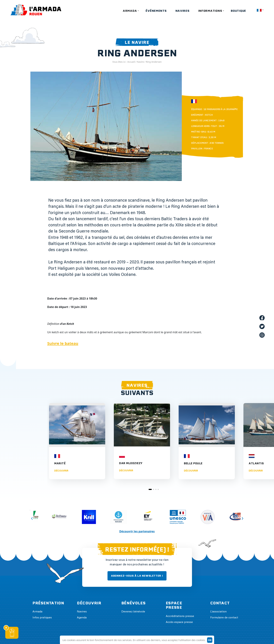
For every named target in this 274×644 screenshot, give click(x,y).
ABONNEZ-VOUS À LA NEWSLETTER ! (137, 576)
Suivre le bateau (63, 343)
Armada (130, 11)
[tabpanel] (77, 441)
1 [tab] (150, 489)
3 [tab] (156, 489)
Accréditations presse (180, 616)
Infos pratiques (42, 618)
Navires (182, 11)
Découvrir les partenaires (137, 531)
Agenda (82, 618)
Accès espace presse (179, 622)
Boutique (238, 11)
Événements (156, 11)
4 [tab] (158, 489)
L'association (218, 612)
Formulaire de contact (224, 618)
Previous (30, 510)
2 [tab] (154, 489)
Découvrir (61, 471)
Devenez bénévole (133, 612)
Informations (210, 11)
